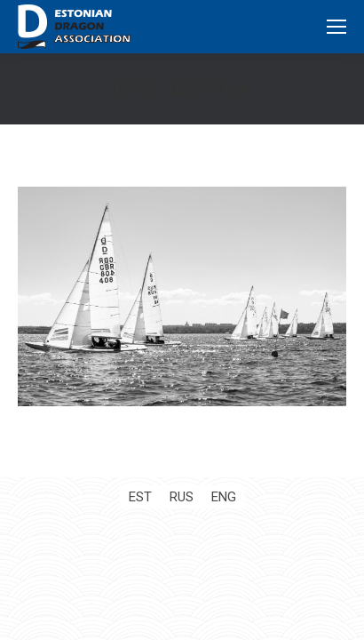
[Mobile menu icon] (336, 27)
